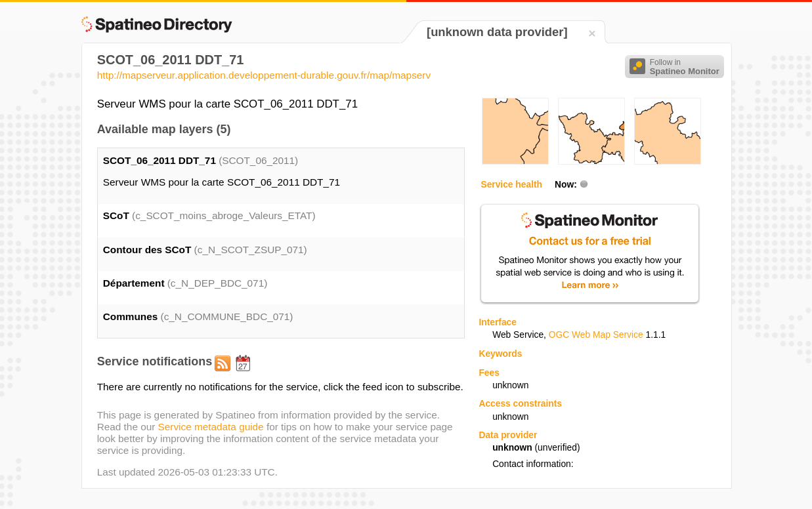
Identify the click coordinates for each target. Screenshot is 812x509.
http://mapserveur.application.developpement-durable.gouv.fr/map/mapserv (264, 75)
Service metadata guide (211, 427)
